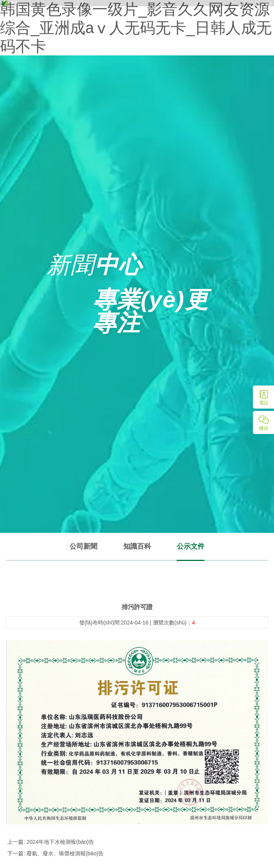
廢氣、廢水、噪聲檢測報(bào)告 (64, 853)
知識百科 (137, 546)
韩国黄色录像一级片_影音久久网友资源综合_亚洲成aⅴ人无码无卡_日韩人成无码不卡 (136, 28)
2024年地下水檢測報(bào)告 (60, 842)
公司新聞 (83, 546)
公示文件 (191, 546)
